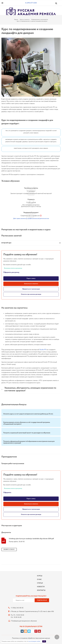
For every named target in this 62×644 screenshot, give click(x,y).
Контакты (41, 590)
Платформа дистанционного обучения (24, 621)
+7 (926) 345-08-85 (17, 608)
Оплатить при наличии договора (31, 294)
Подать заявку (31, 278)
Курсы (40, 576)
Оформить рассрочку (11, 272)
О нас (39, 579)
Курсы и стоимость (25, 20)
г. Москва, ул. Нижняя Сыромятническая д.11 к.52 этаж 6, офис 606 (32, 611)
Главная (16, 20)
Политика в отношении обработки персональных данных (31, 638)
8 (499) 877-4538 (31, 3)
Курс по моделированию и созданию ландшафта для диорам (32, 21)
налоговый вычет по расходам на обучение (34, 433)
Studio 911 (43, 350)
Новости (41, 587)
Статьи (40, 583)
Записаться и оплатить (31, 284)
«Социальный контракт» (12, 424)
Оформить (7, 493)
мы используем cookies (34, 641)
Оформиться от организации (31, 289)
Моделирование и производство (40, 20)
